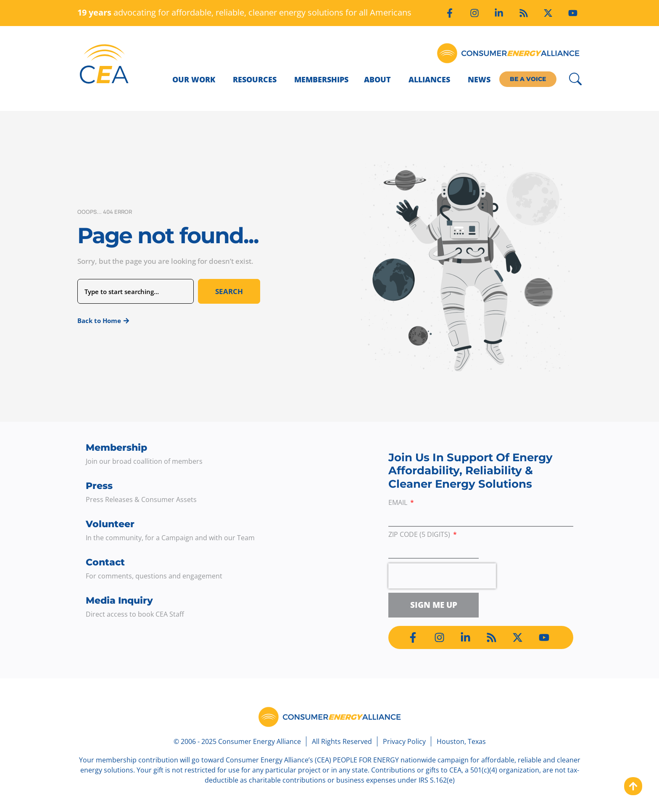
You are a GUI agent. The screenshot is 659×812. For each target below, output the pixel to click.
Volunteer (110, 524)
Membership (116, 448)
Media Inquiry (119, 600)
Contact (105, 562)
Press (99, 486)
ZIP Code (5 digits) (420, 535)
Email (399, 503)
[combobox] (136, 291)
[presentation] (442, 576)
